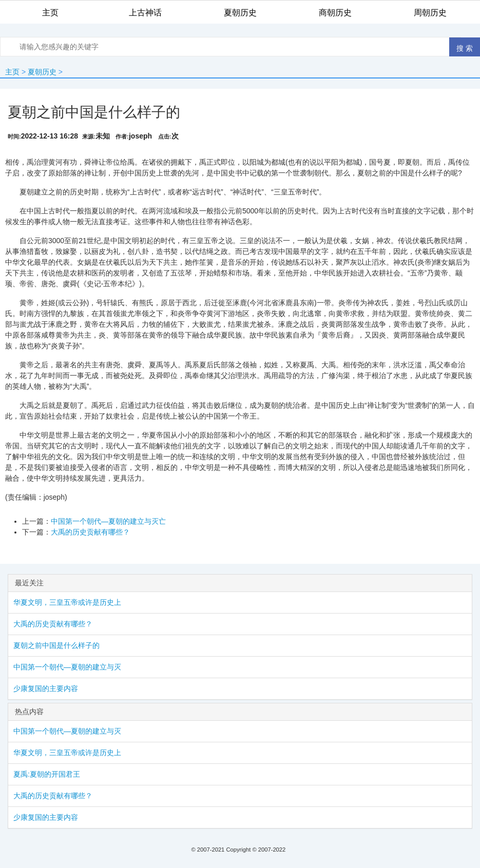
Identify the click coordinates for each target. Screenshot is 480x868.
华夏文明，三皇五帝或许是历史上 (67, 602)
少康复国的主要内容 (46, 688)
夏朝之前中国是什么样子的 (56, 645)
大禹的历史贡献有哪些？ (90, 532)
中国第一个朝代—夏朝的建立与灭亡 (108, 521)
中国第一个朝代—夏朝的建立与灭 (67, 667)
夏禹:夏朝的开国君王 (47, 774)
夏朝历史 (42, 72)
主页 (12, 72)
